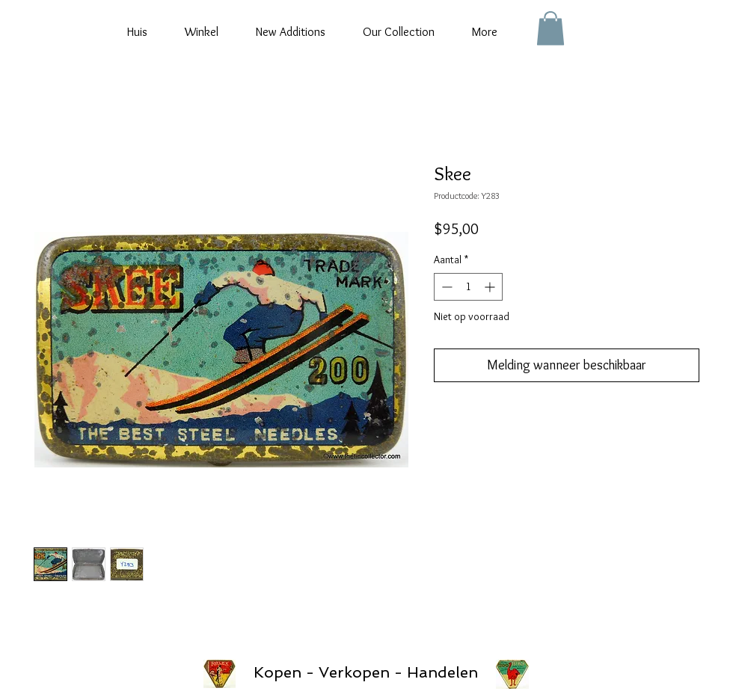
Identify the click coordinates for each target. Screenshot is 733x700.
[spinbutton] (468, 287)
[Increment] (491, 287)
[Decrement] (445, 287)
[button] (550, 28)
